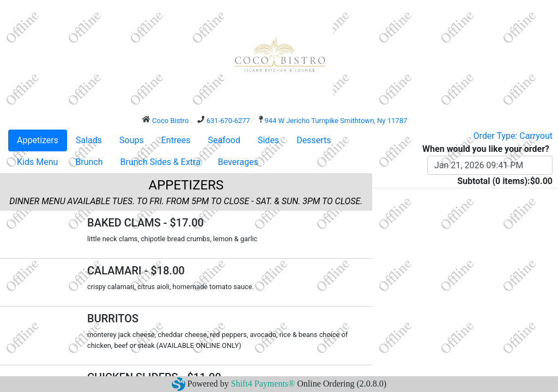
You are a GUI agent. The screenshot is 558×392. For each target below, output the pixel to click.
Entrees (176, 140)
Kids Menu (37, 162)
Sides (268, 140)
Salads (89, 140)
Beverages (238, 162)
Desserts (314, 140)
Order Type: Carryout (513, 136)
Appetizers (38, 140)
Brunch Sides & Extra (160, 162)
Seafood (224, 140)
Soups (132, 140)
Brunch (89, 162)
